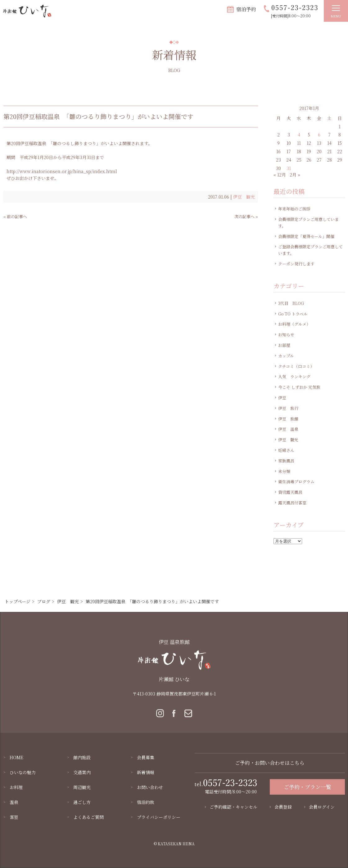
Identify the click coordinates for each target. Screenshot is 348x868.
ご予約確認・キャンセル (233, 807)
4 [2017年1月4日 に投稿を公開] (299, 135)
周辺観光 (82, 787)
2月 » (295, 175)
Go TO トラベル (293, 314)
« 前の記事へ (15, 216)
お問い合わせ (150, 787)
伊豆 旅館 (288, 419)
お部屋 (284, 345)
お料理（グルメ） (294, 324)
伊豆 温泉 (288, 429)
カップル (286, 356)
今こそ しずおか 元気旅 (299, 387)
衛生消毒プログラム (296, 482)
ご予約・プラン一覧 (307, 787)
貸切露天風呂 (290, 492)
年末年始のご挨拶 (294, 209)
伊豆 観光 (244, 197)
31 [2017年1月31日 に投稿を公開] (289, 168)
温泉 (14, 802)
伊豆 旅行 (288, 408)
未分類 (284, 471)
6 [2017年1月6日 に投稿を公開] (319, 135)
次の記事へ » (246, 216)
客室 (14, 817)
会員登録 (283, 807)
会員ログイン (322, 807)
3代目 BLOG (291, 303)
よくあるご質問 (88, 817)
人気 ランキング (294, 377)
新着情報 (146, 772)
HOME (16, 757)
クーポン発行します (296, 264)
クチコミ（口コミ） (296, 366)
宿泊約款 (146, 802)
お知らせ (286, 335)
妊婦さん (286, 450)
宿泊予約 (246, 9)
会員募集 (146, 757)
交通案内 (82, 772)
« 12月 (280, 175)
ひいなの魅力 (23, 772)
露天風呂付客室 (292, 503)
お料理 (16, 787)
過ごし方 (82, 802)
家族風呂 (286, 461)
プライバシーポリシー (159, 817)
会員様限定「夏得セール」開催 (306, 236)
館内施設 (82, 757)
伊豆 (282, 398)
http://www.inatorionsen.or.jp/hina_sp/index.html (62, 171)
